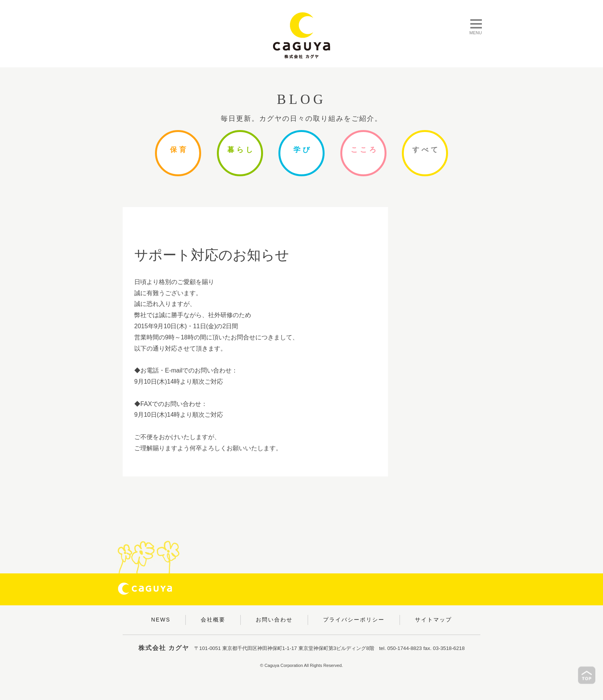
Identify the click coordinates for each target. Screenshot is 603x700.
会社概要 (213, 620)
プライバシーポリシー (354, 620)
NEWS (161, 620)
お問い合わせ (274, 620)
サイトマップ (433, 620)
